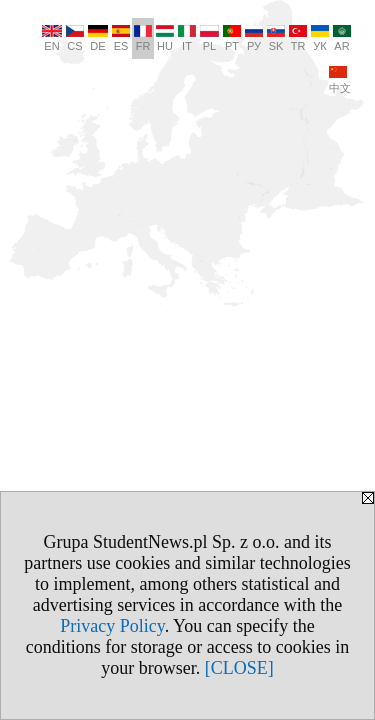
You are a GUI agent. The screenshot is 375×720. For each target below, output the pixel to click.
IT (187, 38)
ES (121, 38)
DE (98, 38)
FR (143, 38)
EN (52, 38)
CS (75, 38)
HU (165, 38)
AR (342, 38)
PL (209, 38)
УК (320, 38)
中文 (340, 80)
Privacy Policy (112, 626)
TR (298, 38)
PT (232, 38)
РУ (254, 38)
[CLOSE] (239, 668)
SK (276, 38)
